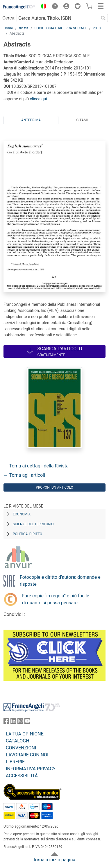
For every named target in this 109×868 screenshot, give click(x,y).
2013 (97, 28)
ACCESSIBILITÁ (22, 776)
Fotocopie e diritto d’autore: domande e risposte (60, 581)
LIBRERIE (15, 762)
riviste (24, 28)
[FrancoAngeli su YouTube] (27, 722)
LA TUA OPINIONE (25, 734)
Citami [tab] (82, 120)
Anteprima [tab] (31, 120)
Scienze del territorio (33, 524)
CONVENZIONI (21, 748)
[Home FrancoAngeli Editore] (19, 7)
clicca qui (39, 99)
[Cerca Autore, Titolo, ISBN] (58, 18)
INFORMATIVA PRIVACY (31, 769)
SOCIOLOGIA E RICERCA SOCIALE (60, 28)
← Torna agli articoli (24, 475)
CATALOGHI (18, 741)
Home (8, 28)
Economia (22, 514)
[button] (42, 7)
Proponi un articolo (54, 487)
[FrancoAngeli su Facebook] (6, 722)
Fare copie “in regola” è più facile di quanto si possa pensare (56, 599)
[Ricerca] (103, 18)
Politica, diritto (27, 534)
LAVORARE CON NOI (27, 755)
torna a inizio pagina (54, 860)
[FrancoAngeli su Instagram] (20, 722)
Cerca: (9, 18)
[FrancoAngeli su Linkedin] (13, 722)
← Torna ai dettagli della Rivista (36, 466)
